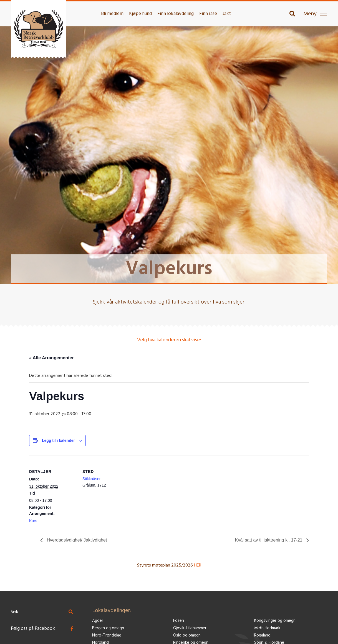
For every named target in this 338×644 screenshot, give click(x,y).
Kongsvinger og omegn (275, 621)
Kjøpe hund (140, 14)
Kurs (33, 521)
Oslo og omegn (187, 636)
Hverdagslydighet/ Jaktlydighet (76, 540)
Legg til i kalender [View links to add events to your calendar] (58, 440)
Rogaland (262, 636)
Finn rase (208, 14)
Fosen (179, 621)
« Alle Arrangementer (51, 358)
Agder (98, 621)
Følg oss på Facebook (33, 629)
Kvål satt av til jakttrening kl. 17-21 (269, 540)
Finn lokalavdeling (176, 14)
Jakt (227, 14)
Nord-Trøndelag (107, 636)
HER (198, 565)
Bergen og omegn (108, 628)
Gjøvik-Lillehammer (190, 628)
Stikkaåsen (92, 479)
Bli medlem (112, 14)
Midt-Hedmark (267, 628)
